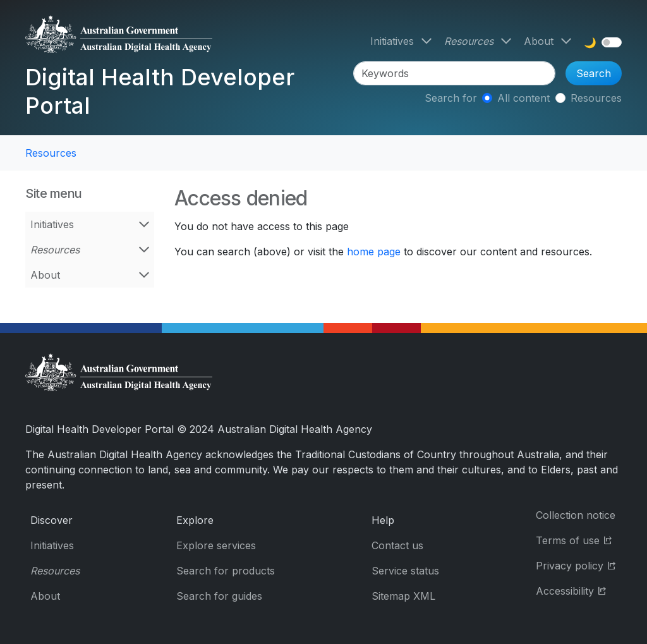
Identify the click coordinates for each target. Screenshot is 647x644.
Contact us (397, 545)
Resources (469, 41)
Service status (405, 571)
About (539, 41)
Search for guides (219, 596)
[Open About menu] (566, 41)
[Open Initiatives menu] (426, 41)
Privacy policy (579, 565)
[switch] (612, 42)
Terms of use (579, 539)
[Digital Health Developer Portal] (187, 39)
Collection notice (576, 515)
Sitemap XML (403, 596)
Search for (451, 98)
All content (523, 98)
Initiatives (392, 41)
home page (374, 252)
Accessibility (579, 590)
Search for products (226, 571)
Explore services (216, 545)
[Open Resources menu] (506, 41)
